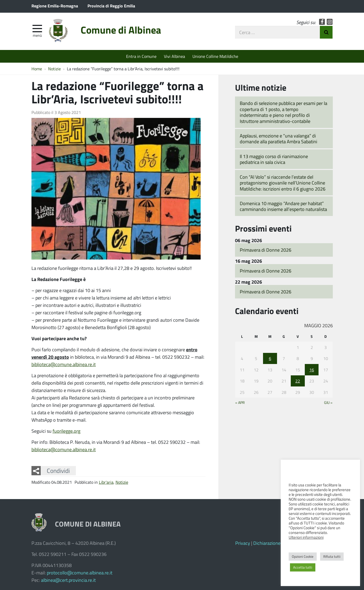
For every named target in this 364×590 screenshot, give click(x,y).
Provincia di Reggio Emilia (111, 6)
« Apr (240, 402)
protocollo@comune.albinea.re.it (80, 573)
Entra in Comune (141, 56)
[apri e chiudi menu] (37, 28)
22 (298, 381)
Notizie (122, 482)
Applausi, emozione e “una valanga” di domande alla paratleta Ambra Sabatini (278, 139)
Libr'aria (106, 482)
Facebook (322, 22)
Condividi (58, 471)
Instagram (330, 22)
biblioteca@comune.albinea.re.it (64, 364)
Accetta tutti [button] (303, 567)
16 (312, 370)
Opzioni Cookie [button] (303, 556)
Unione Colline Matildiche (215, 56)
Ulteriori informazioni (306, 537)
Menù (37, 35)
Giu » (328, 402)
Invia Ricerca (326, 32)
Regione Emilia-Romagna (55, 6)
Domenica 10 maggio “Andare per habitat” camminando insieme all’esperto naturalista (283, 206)
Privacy (243, 543)
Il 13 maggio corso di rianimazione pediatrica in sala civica (274, 159)
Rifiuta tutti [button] (332, 556)
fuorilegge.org (66, 431)
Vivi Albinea (174, 56)
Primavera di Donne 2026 (266, 250)
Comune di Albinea (121, 30)
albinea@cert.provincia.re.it (68, 580)
